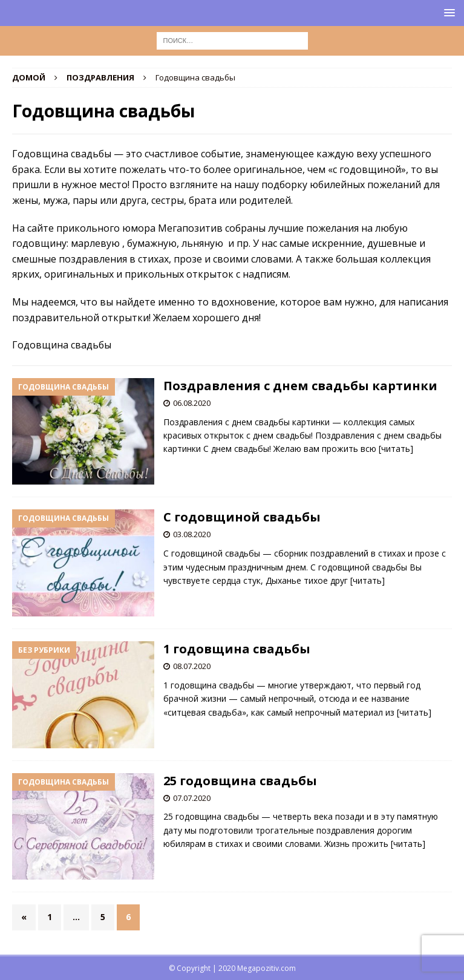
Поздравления (100, 77)
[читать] (396, 449)
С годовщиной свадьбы (242, 517)
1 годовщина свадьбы (237, 649)
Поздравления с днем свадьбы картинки (300, 386)
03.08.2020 (192, 534)
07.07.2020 (192, 798)
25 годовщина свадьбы (240, 781)
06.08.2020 (192, 403)
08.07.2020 (192, 666)
